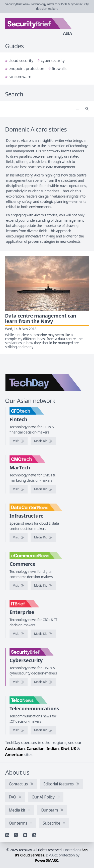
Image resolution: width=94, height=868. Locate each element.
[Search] (42, 109)
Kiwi (65, 749)
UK (73, 749)
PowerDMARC (47, 860)
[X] (16, 835)
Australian (15, 749)
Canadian (36, 749)
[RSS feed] (34, 835)
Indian (53, 749)
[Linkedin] (7, 835)
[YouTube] (25, 835)
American (14, 755)
